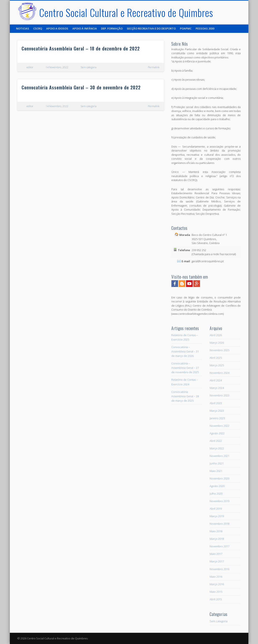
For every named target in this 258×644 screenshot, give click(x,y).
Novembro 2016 (219, 569)
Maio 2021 (216, 471)
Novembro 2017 (219, 546)
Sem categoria (89, 67)
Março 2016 (217, 584)
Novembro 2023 (219, 395)
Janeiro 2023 (217, 418)
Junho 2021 (217, 463)
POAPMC (186, 28)
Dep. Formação (112, 28)
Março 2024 (217, 388)
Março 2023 (217, 411)
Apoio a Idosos (57, 28)
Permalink (154, 67)
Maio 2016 (216, 577)
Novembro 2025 (219, 350)
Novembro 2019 (219, 501)
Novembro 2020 (219, 478)
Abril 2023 (216, 403)
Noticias (23, 28)
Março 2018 (217, 539)
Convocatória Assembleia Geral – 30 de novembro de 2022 (81, 87)
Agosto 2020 (217, 486)
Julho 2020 (216, 494)
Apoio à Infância (85, 28)
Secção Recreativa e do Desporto (151, 28)
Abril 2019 (216, 509)
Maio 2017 (216, 554)
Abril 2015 (216, 599)
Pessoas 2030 (205, 28)
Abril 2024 (216, 380)
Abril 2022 (216, 441)
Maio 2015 (216, 592)
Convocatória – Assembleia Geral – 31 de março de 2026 (185, 351)
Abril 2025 (216, 358)
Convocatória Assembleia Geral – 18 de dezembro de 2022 (81, 48)
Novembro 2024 (219, 373)
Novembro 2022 (219, 426)
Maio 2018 (216, 531)
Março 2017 (217, 561)
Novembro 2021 (219, 456)
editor (30, 67)
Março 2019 (217, 516)
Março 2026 (217, 343)
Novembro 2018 (219, 524)
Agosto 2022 (217, 433)
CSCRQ (38, 28)
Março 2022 (217, 448)
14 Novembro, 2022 (57, 67)
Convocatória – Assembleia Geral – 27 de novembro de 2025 (185, 368)
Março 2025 (217, 365)
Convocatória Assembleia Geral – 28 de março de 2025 (185, 396)
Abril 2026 (216, 335)
